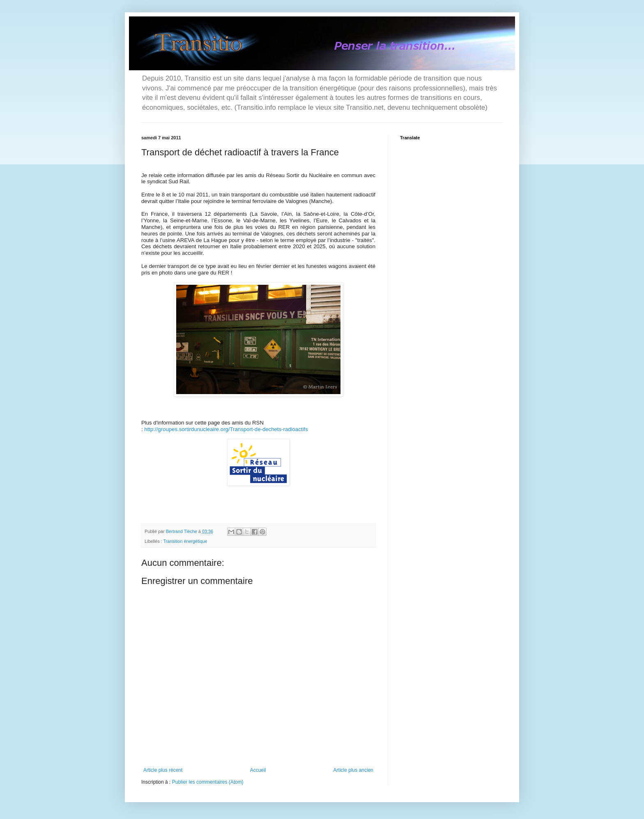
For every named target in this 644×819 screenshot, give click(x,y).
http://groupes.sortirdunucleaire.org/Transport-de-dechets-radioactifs (226, 429)
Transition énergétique (185, 541)
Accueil (258, 770)
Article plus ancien (353, 770)
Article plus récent (163, 770)
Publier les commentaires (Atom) (208, 782)
